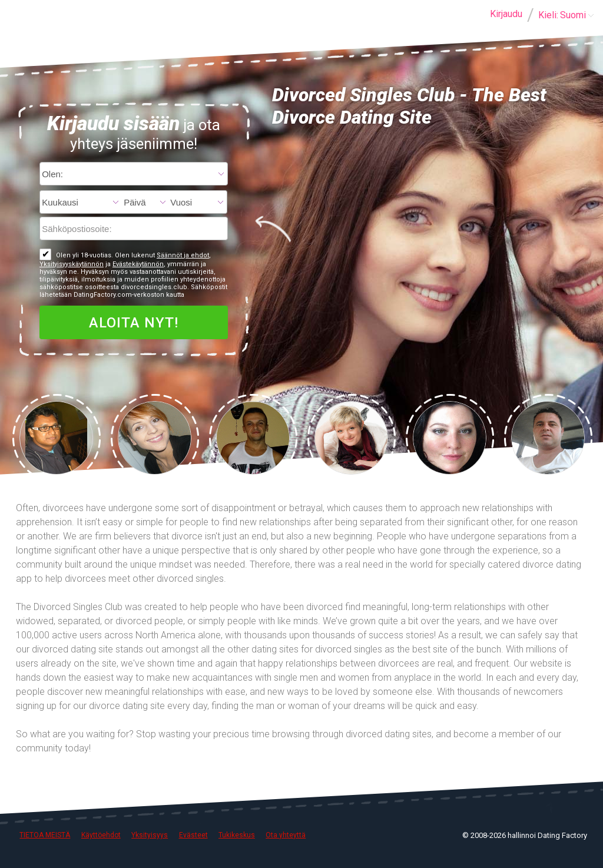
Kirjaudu (506, 14)
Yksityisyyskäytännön (72, 264)
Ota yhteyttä (286, 835)
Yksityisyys (150, 835)
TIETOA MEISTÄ (45, 835)
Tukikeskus (237, 835)
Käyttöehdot (101, 835)
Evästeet (193, 835)
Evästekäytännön (138, 264)
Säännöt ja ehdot (183, 255)
